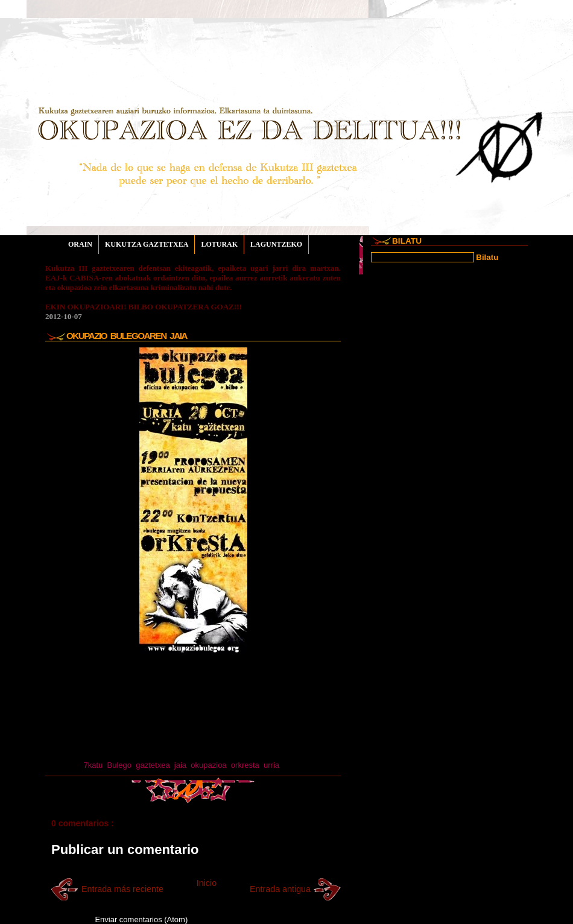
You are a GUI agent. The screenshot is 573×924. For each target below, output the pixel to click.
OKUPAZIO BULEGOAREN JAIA (127, 336)
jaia (180, 765)
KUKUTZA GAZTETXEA (147, 244)
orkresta (245, 765)
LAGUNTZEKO (276, 244)
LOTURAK (219, 244)
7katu (93, 765)
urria (271, 765)
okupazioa (208, 765)
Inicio (207, 883)
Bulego (119, 765)
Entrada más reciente (122, 889)
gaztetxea (153, 765)
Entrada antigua (280, 889)
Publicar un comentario (125, 850)
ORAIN (80, 244)
